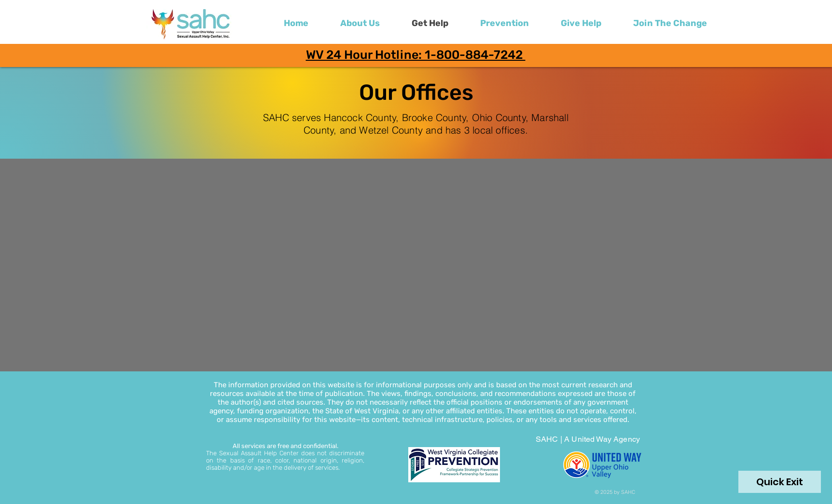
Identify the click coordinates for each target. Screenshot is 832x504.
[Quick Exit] (780, 482)
